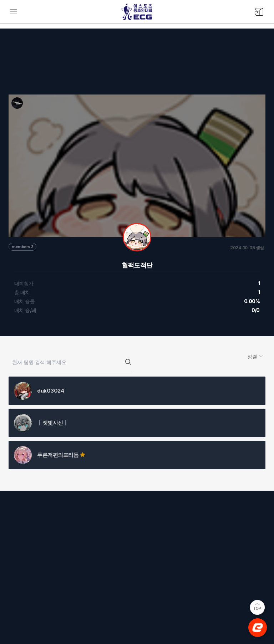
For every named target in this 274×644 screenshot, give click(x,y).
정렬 (253, 356)
